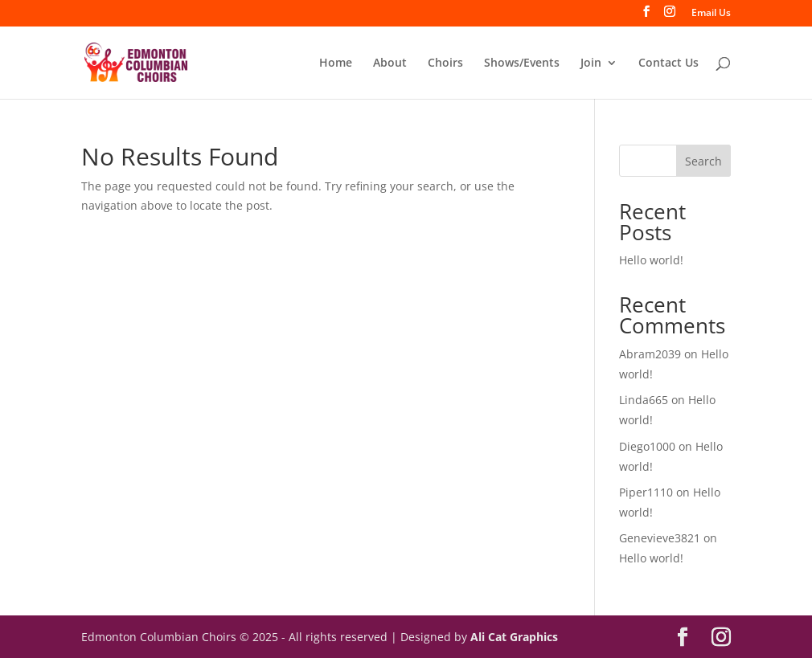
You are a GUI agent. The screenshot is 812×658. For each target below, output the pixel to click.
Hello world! (651, 260)
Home (336, 63)
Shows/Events (522, 63)
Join (591, 63)
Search (703, 161)
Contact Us (668, 63)
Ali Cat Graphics (514, 637)
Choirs (445, 63)
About (390, 63)
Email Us (711, 14)
